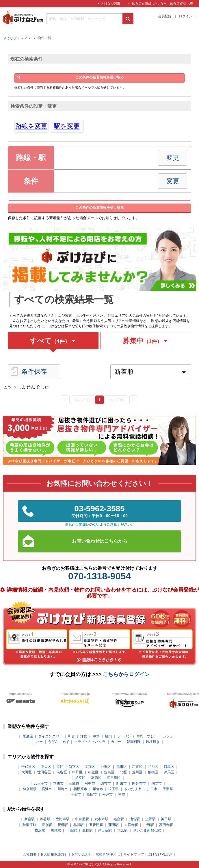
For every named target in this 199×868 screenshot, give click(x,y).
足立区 (80, 778)
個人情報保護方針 (54, 854)
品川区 (153, 767)
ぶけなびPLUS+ (160, 854)
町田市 (122, 783)
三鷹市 (74, 783)
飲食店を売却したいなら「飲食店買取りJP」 (164, 3)
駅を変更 (67, 126)
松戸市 (107, 794)
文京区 (90, 767)
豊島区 (109, 772)
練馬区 (169, 772)
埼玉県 (114, 789)
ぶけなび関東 (111, 3)
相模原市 (80, 789)
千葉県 (168, 789)
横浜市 (47, 789)
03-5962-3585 (100, 511)
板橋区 (153, 772)
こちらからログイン (126, 674)
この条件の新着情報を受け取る (100, 77)
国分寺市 (139, 783)
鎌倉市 (98, 789)
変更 (173, 158)
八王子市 (41, 783)
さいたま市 (133, 789)
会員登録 (165, 16)
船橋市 (92, 794)
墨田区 (122, 767)
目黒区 (169, 767)
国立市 (157, 783)
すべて (53, 341)
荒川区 (137, 772)
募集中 (146, 341)
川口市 (152, 789)
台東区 (106, 767)
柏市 (122, 794)
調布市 (106, 783)
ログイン (185, 16)
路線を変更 (31, 126)
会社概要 (30, 854)
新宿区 (74, 767)
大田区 (27, 772)
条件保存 (34, 372)
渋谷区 (62, 772)
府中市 (90, 783)
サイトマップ (134, 854)
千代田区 (28, 767)
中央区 (46, 767)
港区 (60, 767)
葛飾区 (96, 778)
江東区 (137, 767)
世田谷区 (44, 772)
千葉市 (76, 794)
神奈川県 (29, 789)
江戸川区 (114, 778)
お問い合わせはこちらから (100, 541)
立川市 (58, 783)
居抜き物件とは (108, 854)
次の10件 (117, 400)
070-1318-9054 (100, 576)
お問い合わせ (82, 854)
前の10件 (83, 400)
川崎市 (63, 789)
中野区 (77, 772)
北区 (123, 772)
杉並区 (93, 772)
